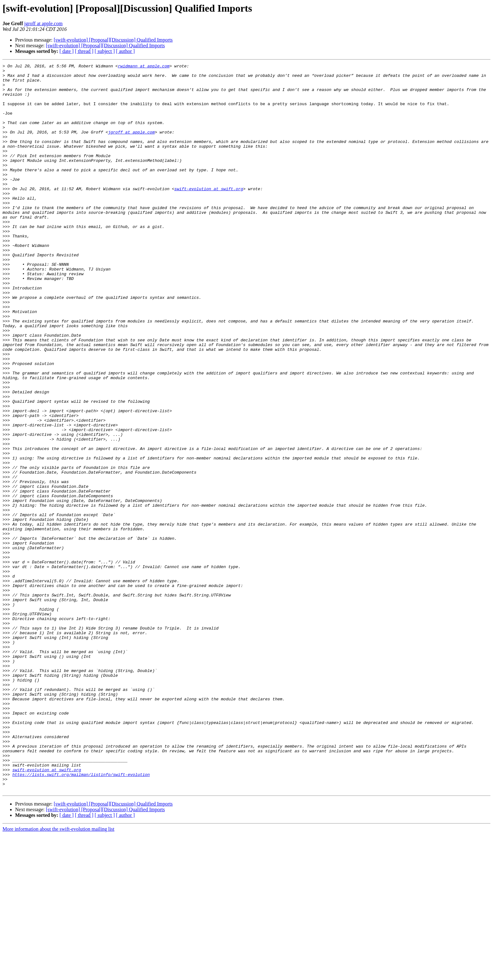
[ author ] (126, 51)
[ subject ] (105, 51)
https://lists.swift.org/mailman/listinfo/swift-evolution (81, 917)
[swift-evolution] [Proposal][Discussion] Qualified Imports (113, 40)
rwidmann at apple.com (144, 67)
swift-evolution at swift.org (209, 214)
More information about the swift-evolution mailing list (59, 974)
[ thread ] (84, 51)
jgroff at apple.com (43, 23)
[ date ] (67, 51)
